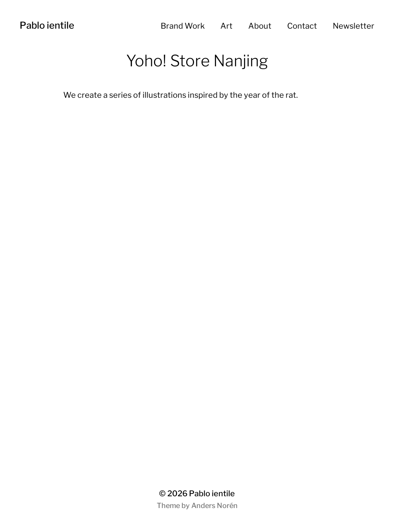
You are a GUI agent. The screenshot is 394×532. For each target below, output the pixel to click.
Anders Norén (214, 505)
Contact (302, 26)
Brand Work (183, 26)
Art (226, 26)
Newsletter (354, 26)
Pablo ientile (47, 25)
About (260, 26)
